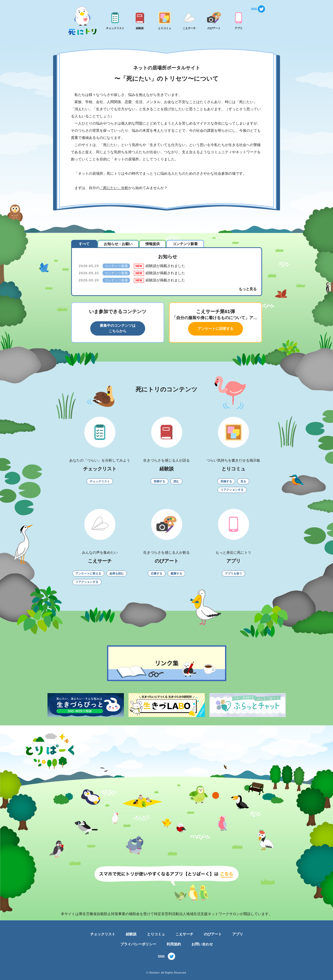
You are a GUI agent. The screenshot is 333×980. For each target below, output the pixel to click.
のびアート (213, 934)
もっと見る (248, 289)
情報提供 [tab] (153, 244)
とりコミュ (156, 934)
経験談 (131, 934)
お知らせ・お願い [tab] (118, 244)
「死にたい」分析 (114, 188)
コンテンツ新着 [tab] (185, 244)
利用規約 (174, 944)
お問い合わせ (202, 944)
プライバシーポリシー (138, 944)
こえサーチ (184, 934)
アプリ (238, 934)
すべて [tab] (84, 244)
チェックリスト (103, 934)
